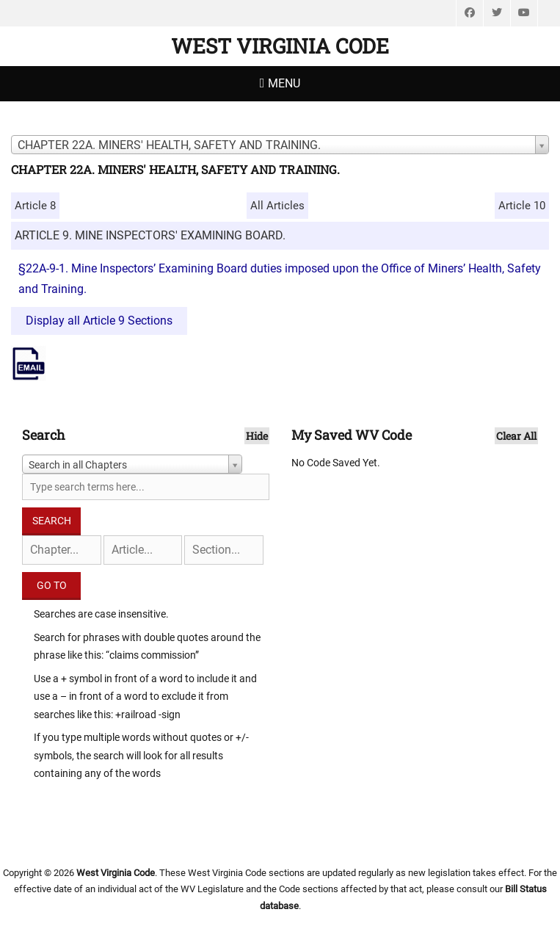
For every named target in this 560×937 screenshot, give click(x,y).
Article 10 (522, 206)
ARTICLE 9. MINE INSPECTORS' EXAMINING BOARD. (150, 235)
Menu (284, 83)
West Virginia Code (280, 46)
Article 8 (35, 206)
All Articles (277, 206)
